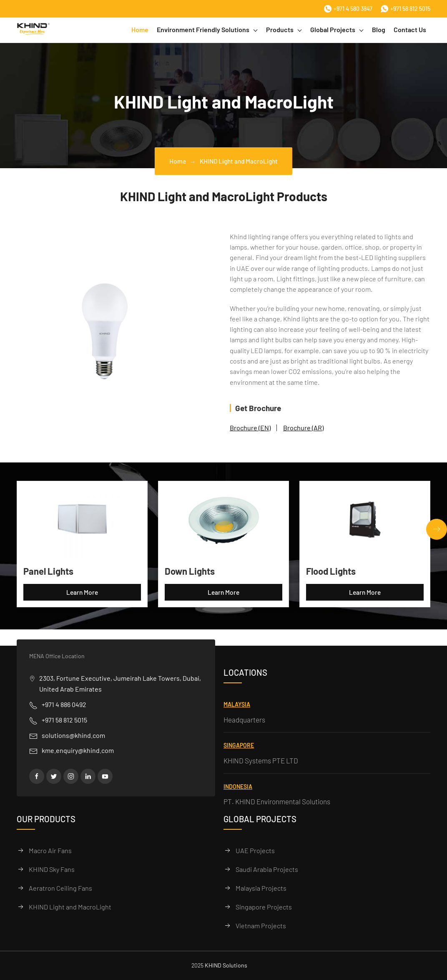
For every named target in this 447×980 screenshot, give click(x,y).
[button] (437, 529)
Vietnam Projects (261, 926)
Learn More (82, 592)
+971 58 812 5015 (406, 9)
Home (140, 29)
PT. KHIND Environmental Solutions (277, 801)
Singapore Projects (264, 907)
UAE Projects (255, 850)
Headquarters (244, 720)
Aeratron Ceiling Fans (60, 888)
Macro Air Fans (50, 850)
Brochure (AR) (303, 428)
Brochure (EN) (250, 428)
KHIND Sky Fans (52, 869)
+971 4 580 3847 (348, 9)
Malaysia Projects (261, 888)
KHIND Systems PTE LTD (261, 760)
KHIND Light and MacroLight (70, 907)
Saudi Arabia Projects (267, 869)
